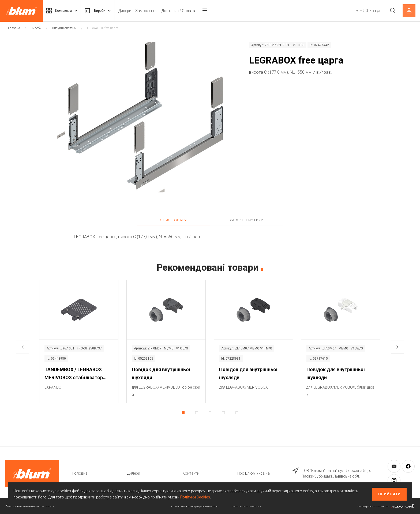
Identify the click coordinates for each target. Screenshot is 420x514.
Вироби (103, 11)
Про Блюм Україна (254, 473)
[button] (397, 347)
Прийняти (389, 494)
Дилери (132, 11)
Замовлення (154, 11)
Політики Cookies (195, 497)
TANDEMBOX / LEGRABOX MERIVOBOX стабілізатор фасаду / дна (74, 374)
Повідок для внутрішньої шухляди (161, 373)
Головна (14, 28)
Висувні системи (64, 28)
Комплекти (64, 11)
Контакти (191, 473)
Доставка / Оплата (185, 11)
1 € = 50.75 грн (366, 11)
